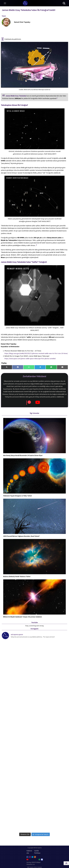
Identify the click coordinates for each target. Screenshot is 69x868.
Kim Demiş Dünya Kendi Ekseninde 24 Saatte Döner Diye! (23, 455)
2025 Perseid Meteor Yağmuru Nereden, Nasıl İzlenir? (21, 536)
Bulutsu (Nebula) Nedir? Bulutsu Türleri (17, 576)
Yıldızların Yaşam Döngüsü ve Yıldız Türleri (18, 496)
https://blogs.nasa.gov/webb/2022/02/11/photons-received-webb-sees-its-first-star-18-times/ (36, 353)
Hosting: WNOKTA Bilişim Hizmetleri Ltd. (33, 863)
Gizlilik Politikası (37, 852)
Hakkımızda (29, 852)
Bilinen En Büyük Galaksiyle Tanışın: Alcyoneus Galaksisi (23, 617)
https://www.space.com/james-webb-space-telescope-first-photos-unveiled (30, 359)
